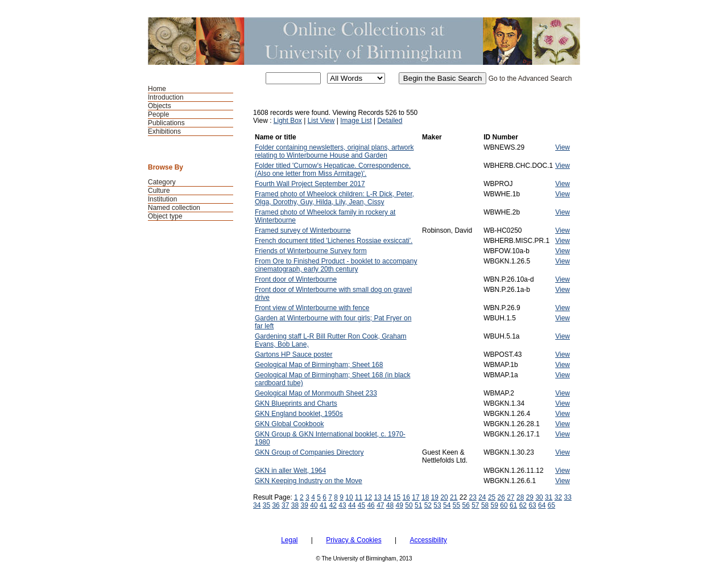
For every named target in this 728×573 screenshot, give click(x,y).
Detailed (390, 121)
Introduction (166, 97)
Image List (356, 121)
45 (361, 505)
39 (305, 505)
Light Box (288, 121)
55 (456, 505)
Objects (160, 106)
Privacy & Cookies (353, 540)
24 (482, 497)
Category (162, 182)
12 (368, 497)
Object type (165, 216)
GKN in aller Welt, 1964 (290, 471)
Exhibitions (164, 131)
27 (510, 497)
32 (558, 497)
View (562, 147)
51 (418, 505)
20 (444, 497)
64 (542, 505)
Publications (166, 123)
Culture (159, 191)
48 (390, 505)
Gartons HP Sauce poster (294, 354)
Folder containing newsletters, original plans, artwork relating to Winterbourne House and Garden (334, 151)
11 (359, 497)
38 (295, 505)
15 (397, 497)
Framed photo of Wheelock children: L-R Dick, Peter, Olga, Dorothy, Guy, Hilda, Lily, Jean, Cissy (334, 198)
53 (437, 505)
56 (466, 505)
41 (323, 505)
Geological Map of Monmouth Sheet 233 (316, 393)
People (158, 114)
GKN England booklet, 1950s (299, 414)
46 (371, 505)
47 (380, 505)
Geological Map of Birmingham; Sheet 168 (319, 365)
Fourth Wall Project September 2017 (310, 184)
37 (285, 505)
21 (454, 497)
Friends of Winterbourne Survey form (311, 251)
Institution (162, 199)
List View (321, 121)
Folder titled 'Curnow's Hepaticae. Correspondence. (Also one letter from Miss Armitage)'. (333, 170)
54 (447, 505)
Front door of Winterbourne (296, 279)
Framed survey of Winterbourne (303, 230)
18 (425, 497)
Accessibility (428, 540)
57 (475, 505)
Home (157, 89)
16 (406, 497)
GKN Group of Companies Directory (309, 452)
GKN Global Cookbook (289, 424)
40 (314, 505)
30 (539, 497)
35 (266, 505)
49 (400, 505)
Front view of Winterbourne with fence (312, 308)
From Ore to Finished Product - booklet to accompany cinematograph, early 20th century (336, 265)
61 (513, 505)
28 (520, 497)
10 (349, 497)
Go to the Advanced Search (530, 79)
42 (333, 505)
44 (352, 505)
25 (492, 497)
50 (409, 505)
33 (568, 497)
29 (530, 497)
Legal (289, 540)
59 (495, 505)
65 (551, 505)
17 (415, 497)
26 (501, 497)
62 (523, 505)
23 (472, 497)
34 (257, 505)
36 (276, 505)
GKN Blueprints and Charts (296, 403)
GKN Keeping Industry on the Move (309, 481)
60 (504, 505)
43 (342, 505)
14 (387, 497)
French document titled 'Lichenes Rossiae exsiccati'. (334, 241)
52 (428, 505)
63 (532, 505)
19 (435, 497)
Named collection (174, 208)
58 (485, 505)
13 (377, 497)
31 (549, 497)
